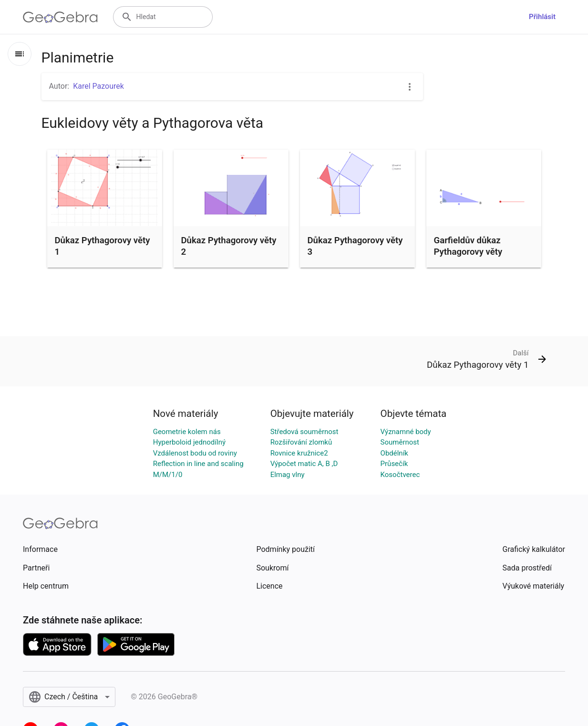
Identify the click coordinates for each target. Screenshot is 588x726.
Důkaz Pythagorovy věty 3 (355, 246)
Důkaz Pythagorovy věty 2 (229, 246)
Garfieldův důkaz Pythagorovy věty (468, 246)
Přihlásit (542, 17)
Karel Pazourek (98, 86)
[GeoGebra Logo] (60, 17)
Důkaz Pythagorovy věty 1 (103, 246)
